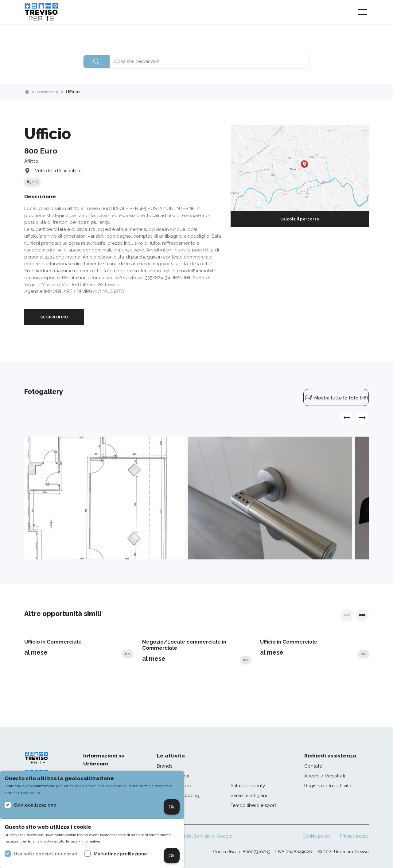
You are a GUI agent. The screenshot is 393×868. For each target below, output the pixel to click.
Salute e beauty (248, 786)
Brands (165, 766)
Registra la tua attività (328, 786)
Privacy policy (354, 836)
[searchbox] (196, 62)
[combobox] (196, 62)
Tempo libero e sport (253, 805)
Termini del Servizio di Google (201, 836)
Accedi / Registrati (325, 776)
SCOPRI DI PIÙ (54, 317)
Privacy (72, 841)
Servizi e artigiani (249, 796)
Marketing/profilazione (120, 854)
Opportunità (51, 92)
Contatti (313, 766)
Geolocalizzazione (35, 805)
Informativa (91, 841)
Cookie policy (317, 836)
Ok (172, 807)
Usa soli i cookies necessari (46, 854)
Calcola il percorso (300, 219)
